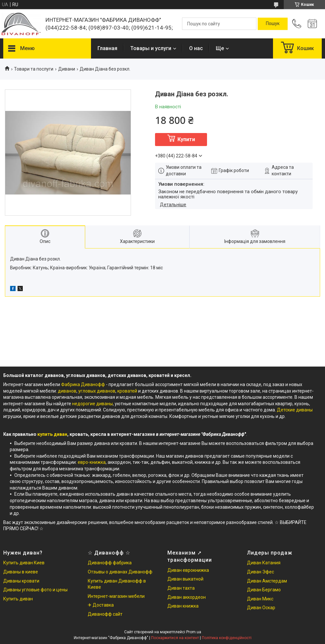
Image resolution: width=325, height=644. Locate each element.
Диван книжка (183, 606)
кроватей (128, 391)
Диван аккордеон (187, 597)
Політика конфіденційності (227, 638)
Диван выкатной (185, 579)
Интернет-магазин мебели (116, 596)
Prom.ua (194, 632)
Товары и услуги (151, 48)
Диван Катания (264, 563)
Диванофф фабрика (110, 563)
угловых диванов (97, 391)
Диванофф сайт (105, 614)
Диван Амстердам (267, 581)
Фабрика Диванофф (83, 384)
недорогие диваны (92, 404)
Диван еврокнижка (188, 570)
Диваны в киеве (21, 572)
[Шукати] (273, 24)
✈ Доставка (101, 605)
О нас (196, 48)
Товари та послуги (34, 69)
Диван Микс (260, 599)
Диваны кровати (21, 581)
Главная (107, 48)
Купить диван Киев (24, 563)
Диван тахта (181, 588)
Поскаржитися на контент (175, 638)
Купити (186, 139)
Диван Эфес (260, 572)
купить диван (52, 434)
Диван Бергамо (264, 590)
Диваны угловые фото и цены (35, 590)
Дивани (67, 69)
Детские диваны (295, 410)
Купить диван (18, 599)
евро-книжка (92, 462)
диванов (67, 391)
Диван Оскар (261, 608)
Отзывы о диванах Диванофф (120, 572)
